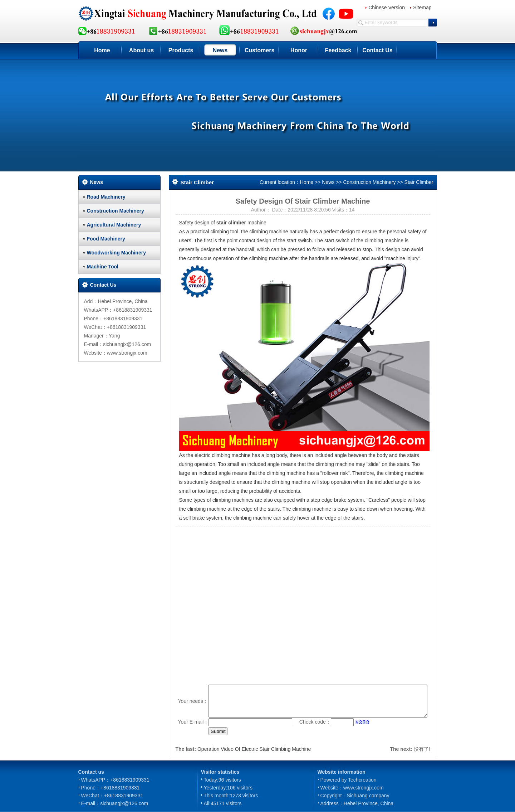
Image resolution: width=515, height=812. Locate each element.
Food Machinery (106, 239)
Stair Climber (419, 182)
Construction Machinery (116, 211)
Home (102, 50)
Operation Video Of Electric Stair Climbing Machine (254, 749)
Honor (299, 50)
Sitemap (422, 8)
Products (181, 50)
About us (141, 50)
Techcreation (362, 780)
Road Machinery (106, 197)
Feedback (338, 50)
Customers (260, 50)
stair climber (231, 223)
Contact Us (377, 50)
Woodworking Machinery (116, 253)
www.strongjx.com (364, 788)
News (220, 50)
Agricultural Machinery (114, 225)
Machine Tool (103, 267)
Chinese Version (387, 8)
